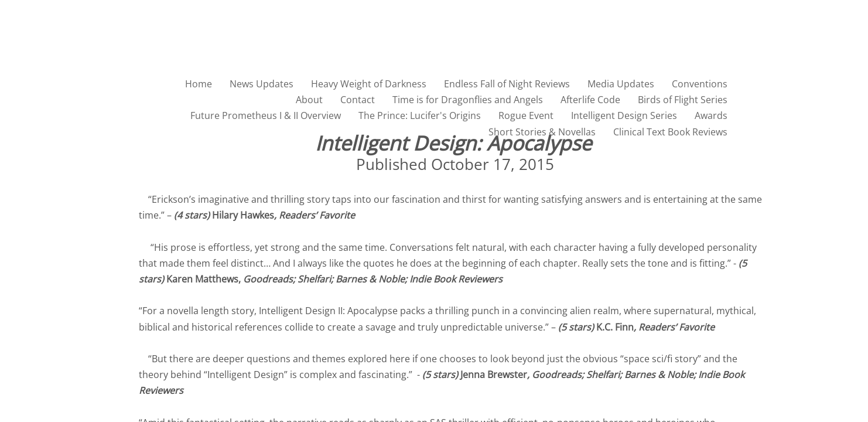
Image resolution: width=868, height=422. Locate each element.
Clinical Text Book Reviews (670, 132)
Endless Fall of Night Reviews (507, 84)
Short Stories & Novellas (542, 132)
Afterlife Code (590, 100)
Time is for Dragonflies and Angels (468, 100)
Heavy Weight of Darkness (369, 84)
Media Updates (621, 84)
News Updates (262, 84)
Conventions (700, 84)
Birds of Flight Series (683, 100)
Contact (358, 100)
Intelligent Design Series (624, 115)
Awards (711, 115)
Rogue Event (526, 115)
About (309, 100)
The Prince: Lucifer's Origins (420, 115)
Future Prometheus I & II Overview (266, 115)
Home (199, 84)
